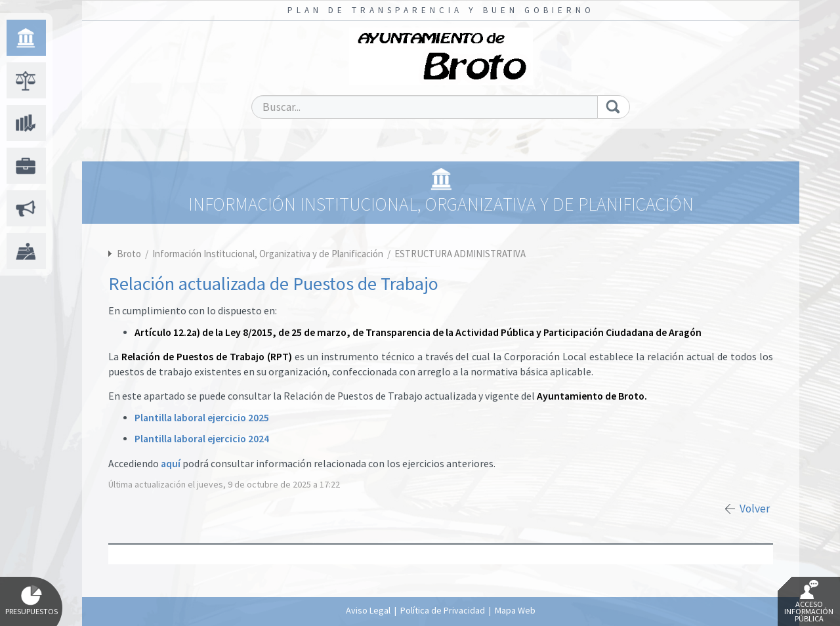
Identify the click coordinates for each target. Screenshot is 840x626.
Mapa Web (515, 610)
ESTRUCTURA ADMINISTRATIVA (460, 254)
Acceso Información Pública (809, 602)
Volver (755, 509)
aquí (171, 464)
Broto (129, 254)
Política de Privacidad (443, 610)
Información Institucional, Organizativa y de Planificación (269, 254)
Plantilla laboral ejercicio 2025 (202, 418)
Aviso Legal (368, 610)
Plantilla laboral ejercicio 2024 (202, 439)
